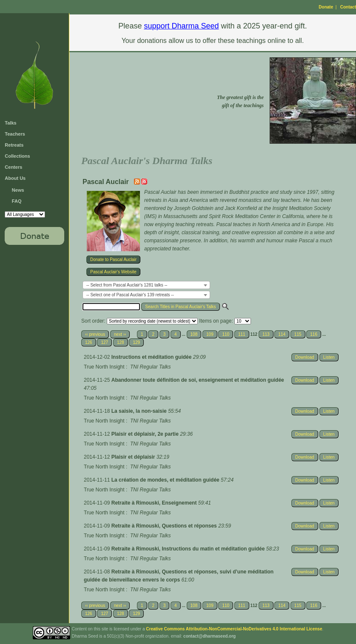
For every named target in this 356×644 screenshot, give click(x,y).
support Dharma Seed (181, 26)
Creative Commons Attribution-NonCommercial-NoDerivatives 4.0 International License (234, 629)
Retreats (14, 145)
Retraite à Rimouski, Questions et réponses (165, 526)
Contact (348, 7)
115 (298, 334)
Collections (17, 156)
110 (226, 334)
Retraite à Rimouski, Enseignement (155, 503)
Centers (13, 167)
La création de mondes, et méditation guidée (166, 480)
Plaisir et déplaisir (134, 457)
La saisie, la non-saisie (140, 411)
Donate (326, 7)
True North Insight (104, 367)
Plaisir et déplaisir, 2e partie (146, 434)
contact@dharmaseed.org (209, 636)
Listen (329, 357)
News (18, 190)
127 (104, 342)
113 (266, 334)
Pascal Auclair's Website (113, 272)
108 (194, 334)
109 (210, 334)
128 (121, 342)
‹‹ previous (95, 334)
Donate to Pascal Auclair (113, 260)
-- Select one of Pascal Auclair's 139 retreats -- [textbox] (130, 295)
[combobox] (146, 285)
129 (136, 342)
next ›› (120, 334)
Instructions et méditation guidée (152, 357)
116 (314, 334)
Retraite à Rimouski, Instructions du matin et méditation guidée (189, 549)
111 (242, 334)
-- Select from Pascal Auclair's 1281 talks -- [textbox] (127, 285)
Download (305, 357)
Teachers (15, 134)
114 (282, 334)
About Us (15, 178)
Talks (10, 123)
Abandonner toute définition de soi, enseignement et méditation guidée (198, 380)
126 (89, 342)
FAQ (17, 201)
